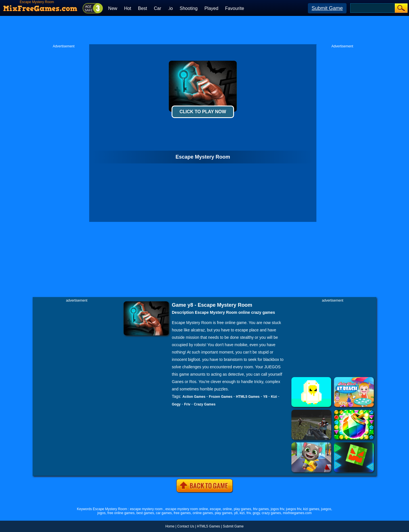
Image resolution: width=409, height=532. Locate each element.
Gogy (176, 404)
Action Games (194, 397)
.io (171, 8)
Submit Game (327, 8)
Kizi (274, 397)
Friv (187, 404)
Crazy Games (205, 404)
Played (211, 8)
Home (170, 526)
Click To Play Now (203, 112)
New (113, 8)
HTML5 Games (248, 397)
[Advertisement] (204, 30)
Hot (128, 8)
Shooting (188, 8)
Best (143, 8)
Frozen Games (221, 397)
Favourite (235, 8)
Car (158, 8)
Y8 (265, 397)
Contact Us (186, 526)
